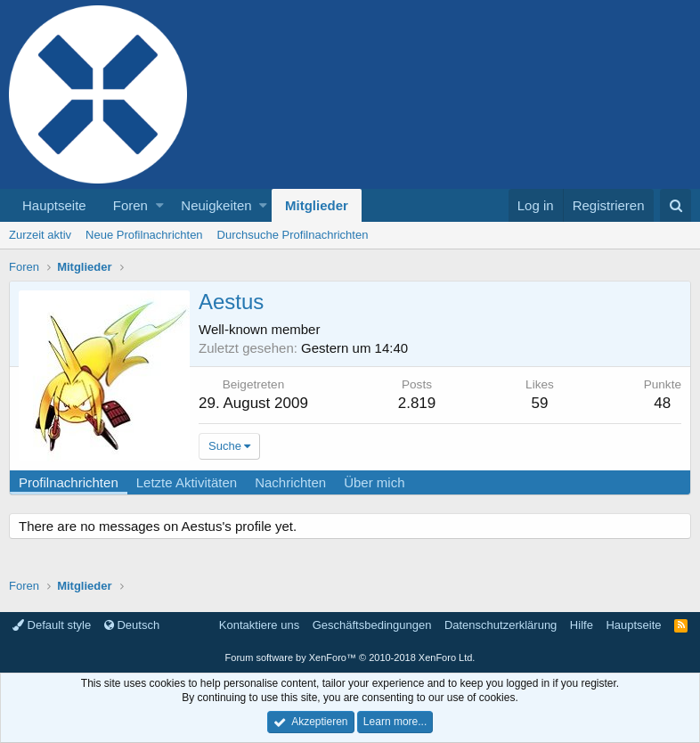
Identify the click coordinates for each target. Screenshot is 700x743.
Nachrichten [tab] (290, 482)
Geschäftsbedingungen (372, 625)
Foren (130, 205)
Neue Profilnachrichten (144, 235)
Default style (52, 625)
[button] (160, 205)
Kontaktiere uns (259, 625)
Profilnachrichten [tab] (69, 482)
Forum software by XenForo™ (350, 657)
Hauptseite (54, 205)
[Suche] (676, 205)
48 (662, 403)
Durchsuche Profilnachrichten (293, 235)
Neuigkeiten (216, 205)
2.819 (417, 403)
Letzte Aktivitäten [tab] (187, 482)
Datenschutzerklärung (501, 625)
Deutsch (132, 625)
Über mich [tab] (374, 482)
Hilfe (582, 625)
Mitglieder (317, 205)
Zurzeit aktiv (40, 235)
